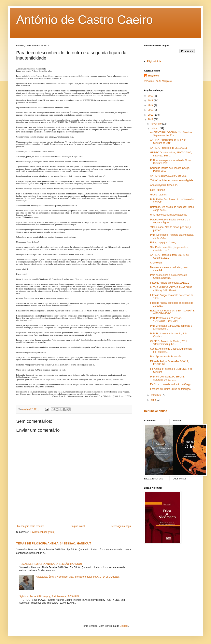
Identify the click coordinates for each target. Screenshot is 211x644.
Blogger (124, 626)
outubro (155, 128)
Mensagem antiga (121, 526)
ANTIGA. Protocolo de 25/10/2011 (169, 148)
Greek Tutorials (158, 195)
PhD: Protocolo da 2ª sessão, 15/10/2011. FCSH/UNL (166, 320)
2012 (151, 115)
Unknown (154, 76)
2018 (151, 101)
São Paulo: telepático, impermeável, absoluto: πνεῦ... (170, 249)
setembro (156, 395)
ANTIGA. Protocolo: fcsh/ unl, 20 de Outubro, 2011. (169, 256)
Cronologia (156, 263)
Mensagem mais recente (31, 526)
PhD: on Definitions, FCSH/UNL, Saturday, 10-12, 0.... (168, 378)
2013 (151, 110)
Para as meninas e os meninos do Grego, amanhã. (168, 276)
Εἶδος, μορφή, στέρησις (163, 243)
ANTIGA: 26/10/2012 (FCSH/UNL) (169, 176)
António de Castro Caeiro (85, 20)
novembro (157, 124)
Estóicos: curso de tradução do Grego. (171, 384)
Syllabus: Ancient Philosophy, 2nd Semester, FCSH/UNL (50, 596)
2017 (151, 105)
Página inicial (78, 526)
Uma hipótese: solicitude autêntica (169, 215)
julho (154, 400)
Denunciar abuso (156, 411)
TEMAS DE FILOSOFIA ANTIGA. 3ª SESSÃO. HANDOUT (54, 543)
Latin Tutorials (158, 190)
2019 (151, 96)
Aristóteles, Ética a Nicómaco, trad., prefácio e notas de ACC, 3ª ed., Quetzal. (78, 577)
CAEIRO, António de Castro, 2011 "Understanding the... (168, 343)
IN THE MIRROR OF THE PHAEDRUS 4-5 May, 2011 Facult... (171, 289)
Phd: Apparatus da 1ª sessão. (166, 357)
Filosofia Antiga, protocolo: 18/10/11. (170, 283)
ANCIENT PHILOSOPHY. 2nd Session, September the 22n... (171, 134)
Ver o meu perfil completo (158, 81)
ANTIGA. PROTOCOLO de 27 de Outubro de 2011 (168, 142)
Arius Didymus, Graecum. (164, 185)
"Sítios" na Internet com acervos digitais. (172, 180)
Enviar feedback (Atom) (43, 532)
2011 (151, 119)
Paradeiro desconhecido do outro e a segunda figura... (170, 221)
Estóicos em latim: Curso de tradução (170, 389)
